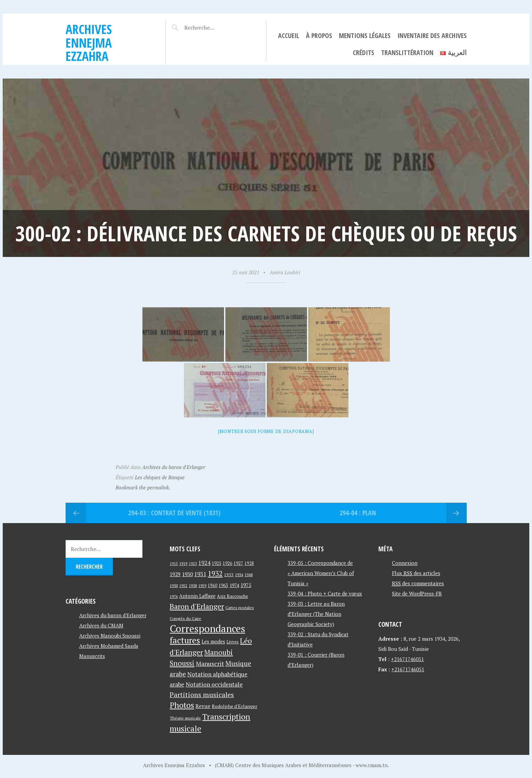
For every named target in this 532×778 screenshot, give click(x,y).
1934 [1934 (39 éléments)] (239, 575)
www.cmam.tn (372, 765)
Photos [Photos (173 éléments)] (182, 705)
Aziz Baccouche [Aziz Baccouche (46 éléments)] (233, 596)
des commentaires (418, 583)
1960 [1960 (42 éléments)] (212, 585)
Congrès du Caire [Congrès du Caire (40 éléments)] (185, 618)
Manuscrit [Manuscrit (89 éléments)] (210, 663)
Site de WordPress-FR (417, 593)
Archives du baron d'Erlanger (174, 467)
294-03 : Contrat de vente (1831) (174, 513)
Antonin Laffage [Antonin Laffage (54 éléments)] (197, 596)
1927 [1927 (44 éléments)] (238, 563)
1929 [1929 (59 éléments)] (175, 574)
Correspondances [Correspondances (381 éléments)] (207, 628)
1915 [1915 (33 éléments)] (174, 564)
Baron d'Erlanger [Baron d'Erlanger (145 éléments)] (197, 606)
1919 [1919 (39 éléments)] (183, 563)
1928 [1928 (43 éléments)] (249, 563)
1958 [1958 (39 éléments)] (193, 585)
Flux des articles (416, 573)
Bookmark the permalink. (143, 487)
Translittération (407, 53)
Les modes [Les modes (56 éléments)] (213, 642)
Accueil (289, 36)
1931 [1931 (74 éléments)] (200, 574)
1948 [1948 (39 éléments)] (248, 575)
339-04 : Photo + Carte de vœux (325, 593)
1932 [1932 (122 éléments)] (215, 574)
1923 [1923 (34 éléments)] (193, 564)
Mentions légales (365, 36)
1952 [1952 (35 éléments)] (183, 585)
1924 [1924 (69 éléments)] (204, 563)
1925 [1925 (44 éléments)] (217, 563)
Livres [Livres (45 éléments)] (233, 642)
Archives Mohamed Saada (109, 646)
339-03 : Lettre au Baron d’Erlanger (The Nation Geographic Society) (316, 614)
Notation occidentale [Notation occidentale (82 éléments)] (214, 684)
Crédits (364, 53)
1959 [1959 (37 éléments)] (202, 585)
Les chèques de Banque (160, 477)
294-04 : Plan (358, 513)
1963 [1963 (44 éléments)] (223, 585)
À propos (319, 36)
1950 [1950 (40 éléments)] (174, 585)
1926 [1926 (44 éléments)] (227, 563)
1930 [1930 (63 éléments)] (187, 574)
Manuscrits (92, 656)
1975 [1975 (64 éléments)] (246, 585)
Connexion (405, 563)
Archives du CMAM (101, 625)
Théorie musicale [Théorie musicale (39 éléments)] (185, 718)
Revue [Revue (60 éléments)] (203, 706)
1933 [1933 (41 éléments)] (229, 575)
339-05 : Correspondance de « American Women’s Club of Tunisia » (321, 573)
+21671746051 (407, 659)
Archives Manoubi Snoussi (110, 636)
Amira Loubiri (285, 272)
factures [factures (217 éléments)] (185, 640)
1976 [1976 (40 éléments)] (174, 596)
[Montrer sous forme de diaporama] (266, 431)
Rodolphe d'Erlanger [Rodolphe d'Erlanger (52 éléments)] (235, 706)
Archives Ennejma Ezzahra (89, 42)
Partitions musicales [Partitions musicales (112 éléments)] (202, 695)
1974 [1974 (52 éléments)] (234, 585)
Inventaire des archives (432, 36)
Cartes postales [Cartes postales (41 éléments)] (240, 608)
